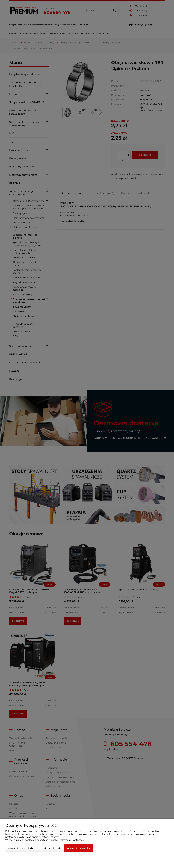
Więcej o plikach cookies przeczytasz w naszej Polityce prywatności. (45, 840)
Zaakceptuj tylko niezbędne (23, 848)
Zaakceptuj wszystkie (79, 848)
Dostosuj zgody (53, 848)
